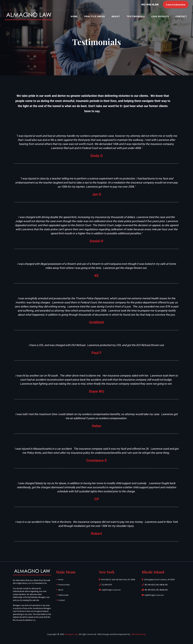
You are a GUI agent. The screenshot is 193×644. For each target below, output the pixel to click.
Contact (181, 16)
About (116, 16)
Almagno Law (71, 634)
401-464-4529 (150, 590)
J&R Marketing (138, 634)
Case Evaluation (176, 5)
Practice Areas (95, 16)
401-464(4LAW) (162, 590)
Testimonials (136, 16)
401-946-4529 (150, 585)
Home (74, 16)
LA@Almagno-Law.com (111, 590)
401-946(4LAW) (162, 585)
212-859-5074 (107, 585)
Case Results (160, 16)
